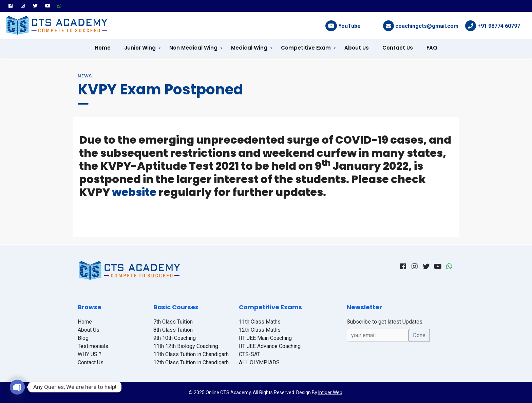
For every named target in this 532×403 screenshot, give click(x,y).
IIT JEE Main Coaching (265, 338)
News (85, 76)
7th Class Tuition (173, 322)
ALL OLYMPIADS (259, 362)
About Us (357, 48)
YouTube (349, 26)
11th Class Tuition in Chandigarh (191, 354)
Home (103, 48)
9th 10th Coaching (175, 338)
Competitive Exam (306, 48)
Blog (83, 338)
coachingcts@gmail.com (427, 26)
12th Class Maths (260, 330)
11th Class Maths (260, 322)
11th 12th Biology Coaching (186, 346)
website (134, 192)
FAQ (432, 48)
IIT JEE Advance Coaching (270, 346)
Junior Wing (140, 48)
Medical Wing (249, 48)
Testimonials (93, 346)
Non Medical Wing (193, 48)
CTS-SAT (250, 354)
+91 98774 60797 (499, 26)
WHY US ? (90, 354)
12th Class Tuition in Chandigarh (191, 362)
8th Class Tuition (173, 330)
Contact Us (398, 48)
